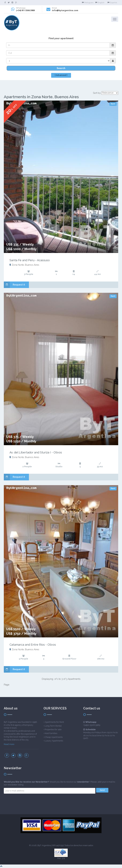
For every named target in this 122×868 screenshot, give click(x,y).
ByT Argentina (44, 845)
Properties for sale (53, 729)
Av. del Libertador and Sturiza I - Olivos (36, 452)
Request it (14, 285)
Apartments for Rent (54, 722)
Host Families (51, 733)
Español (112, 3)
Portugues (88, 3)
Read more (9, 744)
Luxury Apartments (54, 741)
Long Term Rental (53, 726)
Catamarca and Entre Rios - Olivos (33, 645)
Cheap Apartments (54, 737)
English (100, 3)
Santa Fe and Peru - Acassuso (30, 260)
